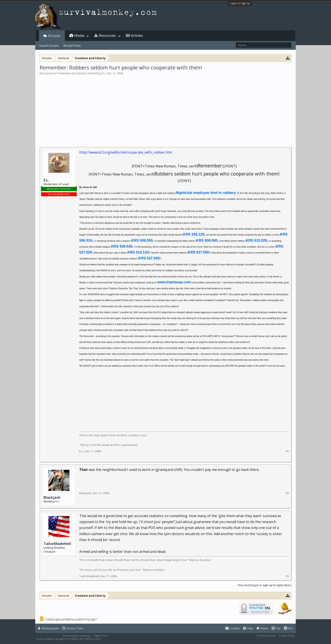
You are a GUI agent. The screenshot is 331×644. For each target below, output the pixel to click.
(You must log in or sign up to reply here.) (265, 585)
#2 (287, 493)
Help (248, 628)
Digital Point (101, 636)
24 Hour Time (73, 628)
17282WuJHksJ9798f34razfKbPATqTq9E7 (71, 619)
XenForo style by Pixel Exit (119, 639)
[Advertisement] (165, 108)
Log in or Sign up (240, 3)
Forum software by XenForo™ (68, 639)
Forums (54, 36)
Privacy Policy (287, 636)
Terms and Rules (266, 636)
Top (276, 628)
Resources (107, 35)
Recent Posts (72, 46)
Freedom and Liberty (72, 73)
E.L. (103, 73)
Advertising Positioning (76, 636)
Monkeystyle (48, 628)
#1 (287, 451)
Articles (137, 35)
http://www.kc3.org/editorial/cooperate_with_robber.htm (126, 152)
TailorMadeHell (57, 544)
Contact (232, 628)
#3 (287, 576)
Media (79, 35)
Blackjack (52, 497)
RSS (288, 628)
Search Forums (49, 46)
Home (262, 628)
